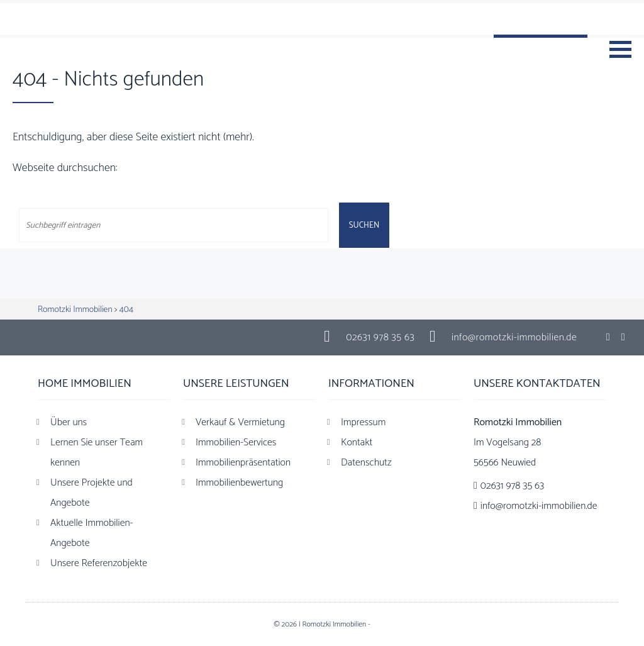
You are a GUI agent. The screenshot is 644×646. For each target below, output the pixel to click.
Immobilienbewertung (239, 483)
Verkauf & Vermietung (240, 422)
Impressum (363, 422)
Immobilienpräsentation (243, 463)
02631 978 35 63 (380, 337)
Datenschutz (366, 463)
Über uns (69, 422)
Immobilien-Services (236, 443)
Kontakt (357, 443)
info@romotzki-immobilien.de (514, 337)
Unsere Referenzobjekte (99, 563)
